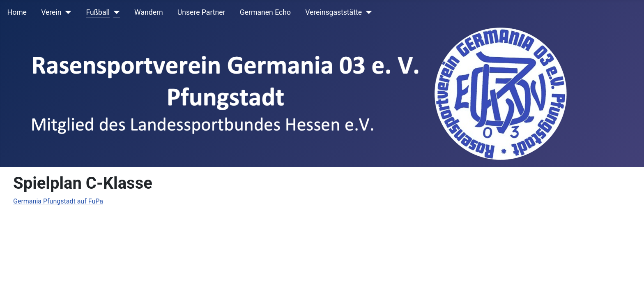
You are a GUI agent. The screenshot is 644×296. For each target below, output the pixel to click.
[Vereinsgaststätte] (367, 12)
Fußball (98, 12)
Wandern (149, 12)
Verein (51, 12)
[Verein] (66, 12)
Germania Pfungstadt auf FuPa (58, 201)
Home (17, 12)
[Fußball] (115, 12)
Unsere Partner (201, 12)
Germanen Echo (265, 12)
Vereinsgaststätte (333, 12)
